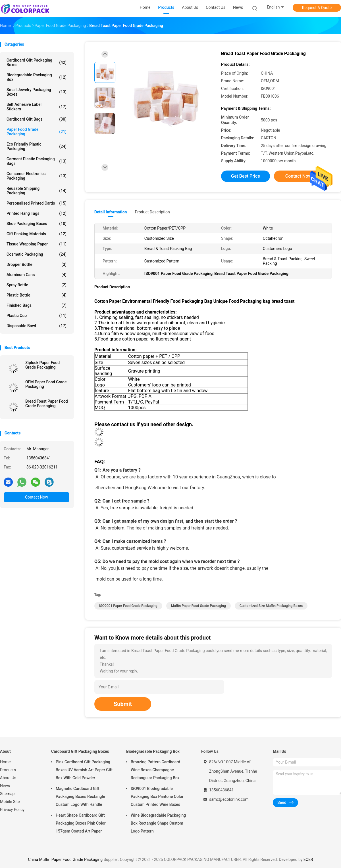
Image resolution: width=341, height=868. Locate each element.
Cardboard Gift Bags (37, 119)
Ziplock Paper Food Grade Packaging (42, 365)
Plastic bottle (37, 295)
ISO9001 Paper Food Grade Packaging (128, 606)
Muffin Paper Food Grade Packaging (198, 606)
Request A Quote (317, 8)
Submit (123, 704)
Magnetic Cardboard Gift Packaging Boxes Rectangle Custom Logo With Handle (80, 796)
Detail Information (111, 212)
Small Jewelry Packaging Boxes (37, 92)
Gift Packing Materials (37, 234)
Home (5, 762)
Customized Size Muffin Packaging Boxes (271, 606)
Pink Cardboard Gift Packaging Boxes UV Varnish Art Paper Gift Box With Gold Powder (84, 770)
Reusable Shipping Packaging (37, 191)
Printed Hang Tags (37, 213)
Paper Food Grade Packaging (37, 132)
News (5, 786)
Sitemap (7, 794)
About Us (8, 778)
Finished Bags (37, 305)
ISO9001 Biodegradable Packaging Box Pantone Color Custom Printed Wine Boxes (157, 796)
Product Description (152, 212)
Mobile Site (10, 802)
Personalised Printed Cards (37, 203)
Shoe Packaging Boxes (37, 224)
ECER (308, 859)
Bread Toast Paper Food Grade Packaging (47, 403)
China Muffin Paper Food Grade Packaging (66, 859)
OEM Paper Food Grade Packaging (46, 384)
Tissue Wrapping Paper (37, 244)
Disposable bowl (37, 326)
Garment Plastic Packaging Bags (37, 161)
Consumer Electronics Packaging (37, 176)
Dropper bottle (37, 264)
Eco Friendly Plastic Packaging (37, 146)
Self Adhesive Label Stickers (37, 107)
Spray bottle (37, 285)
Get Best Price (246, 176)
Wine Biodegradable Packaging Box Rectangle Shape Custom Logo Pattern (158, 823)
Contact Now (37, 497)
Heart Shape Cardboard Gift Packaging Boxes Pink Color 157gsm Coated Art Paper (81, 823)
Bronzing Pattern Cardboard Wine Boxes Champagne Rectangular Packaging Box (155, 770)
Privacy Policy (12, 810)
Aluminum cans (37, 275)
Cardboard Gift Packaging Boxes (37, 62)
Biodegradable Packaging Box (37, 77)
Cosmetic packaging (37, 254)
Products (8, 770)
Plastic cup (37, 316)
